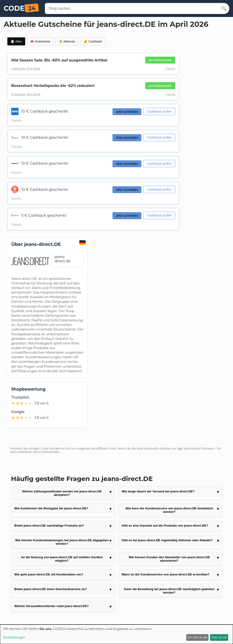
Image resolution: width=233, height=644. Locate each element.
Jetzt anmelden (127, 112)
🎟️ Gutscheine (40, 41)
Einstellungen (14, 637)
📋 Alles (16, 41)
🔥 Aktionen (67, 41)
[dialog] (116, 634)
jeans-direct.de (62, 259)
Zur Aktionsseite (160, 60)
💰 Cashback (93, 41)
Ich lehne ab (197, 637)
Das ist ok (219, 637)
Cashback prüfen (159, 111)
